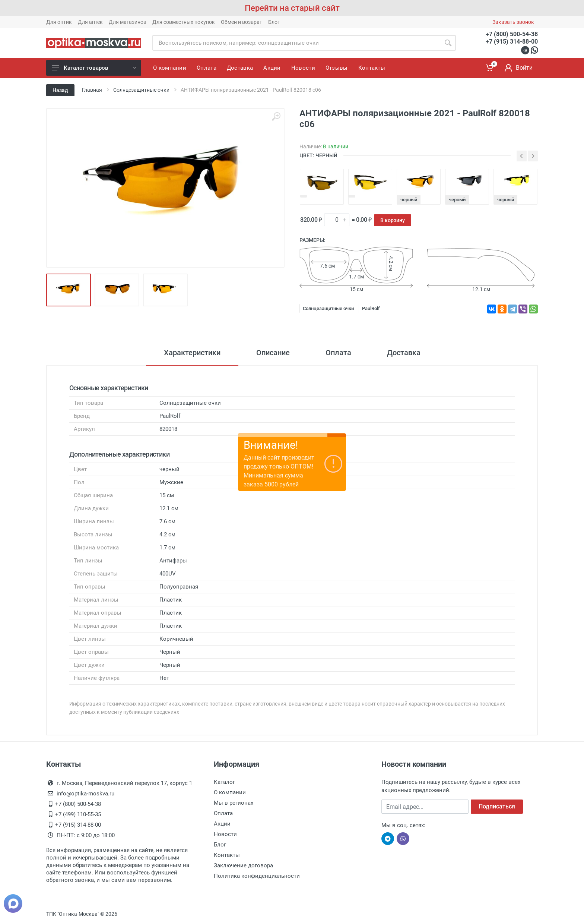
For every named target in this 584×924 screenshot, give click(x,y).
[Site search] (296, 43)
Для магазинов (128, 22)
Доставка (404, 353)
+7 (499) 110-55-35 (78, 814)
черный (409, 200)
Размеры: (312, 240)
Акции (222, 824)
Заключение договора (243, 865)
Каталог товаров (94, 68)
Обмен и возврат (242, 22)
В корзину (393, 220)
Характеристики (192, 353)
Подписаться (497, 806)
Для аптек (90, 22)
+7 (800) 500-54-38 (512, 34)
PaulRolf (371, 308)
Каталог (224, 782)
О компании (230, 792)
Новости (225, 834)
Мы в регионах (234, 803)
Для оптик (59, 22)
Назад (60, 90)
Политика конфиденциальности (257, 876)
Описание (273, 353)
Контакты (227, 855)
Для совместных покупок (184, 22)
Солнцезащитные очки (328, 308)
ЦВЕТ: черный (318, 155)
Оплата (338, 353)
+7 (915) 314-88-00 (512, 42)
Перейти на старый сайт (292, 8)
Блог (274, 22)
